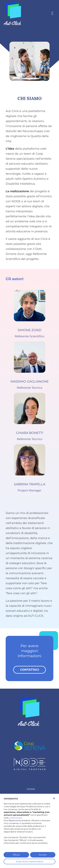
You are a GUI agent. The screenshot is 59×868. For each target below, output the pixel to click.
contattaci (30, 670)
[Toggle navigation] (52, 13)
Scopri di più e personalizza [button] (30, 861)
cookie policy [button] (16, 818)
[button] (54, 798)
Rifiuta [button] (16, 855)
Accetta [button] (43, 855)
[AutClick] (13, 13)
